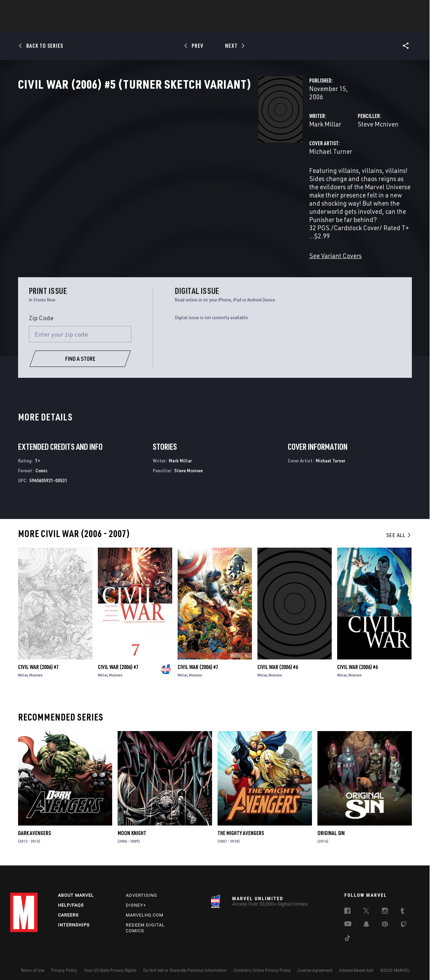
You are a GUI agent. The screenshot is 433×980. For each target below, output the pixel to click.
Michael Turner (162, 173)
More (316, 24)
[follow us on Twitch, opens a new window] (404, 919)
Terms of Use (32, 964)
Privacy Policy (64, 964)
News (114, 24)
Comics (139, 24)
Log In (35, 9)
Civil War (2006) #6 (278, 657)
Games (265, 24)
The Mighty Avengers (241, 823)
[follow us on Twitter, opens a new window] (366, 905)
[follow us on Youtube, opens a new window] (348, 918)
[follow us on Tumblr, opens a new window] (402, 905)
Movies (205, 24)
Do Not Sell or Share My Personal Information (185, 964)
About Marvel (76, 889)
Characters (172, 24)
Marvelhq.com (145, 909)
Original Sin (331, 823)
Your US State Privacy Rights (110, 964)
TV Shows (235, 24)
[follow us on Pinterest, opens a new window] (385, 918)
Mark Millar (157, 146)
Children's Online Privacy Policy (262, 964)
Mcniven (36, 665)
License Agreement (315, 964)
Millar (23, 665)
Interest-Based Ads (356, 964)
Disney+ (136, 899)
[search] (411, 9)
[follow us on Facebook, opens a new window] (347, 905)
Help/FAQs (71, 899)
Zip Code (41, 308)
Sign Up (57, 9)
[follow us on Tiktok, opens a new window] (347, 933)
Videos (291, 24)
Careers (68, 909)
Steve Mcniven (294, 146)
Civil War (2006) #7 (38, 657)
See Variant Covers (167, 236)
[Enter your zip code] (80, 325)
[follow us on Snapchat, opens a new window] (366, 919)
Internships (74, 918)
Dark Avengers (34, 823)
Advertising (141, 889)
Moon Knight (132, 823)
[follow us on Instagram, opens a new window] (385, 905)
